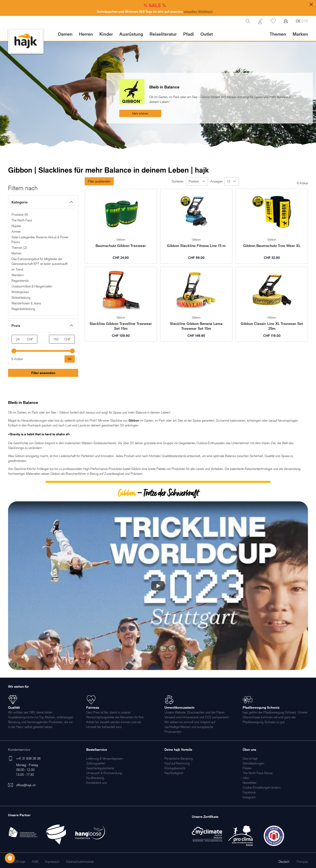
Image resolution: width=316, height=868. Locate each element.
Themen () (19, 248)
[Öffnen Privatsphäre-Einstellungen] (10, 858)
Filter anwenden (43, 373)
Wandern (18, 275)
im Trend (17, 269)
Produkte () (20, 215)
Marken (300, 34)
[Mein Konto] (260, 21)
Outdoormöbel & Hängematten (32, 286)
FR (305, 21)
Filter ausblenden (99, 181)
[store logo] (26, 41)
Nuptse (16, 226)
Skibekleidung (21, 298)
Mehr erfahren (140, 113)
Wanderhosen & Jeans (26, 303)
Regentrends (20, 281)
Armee (16, 231)
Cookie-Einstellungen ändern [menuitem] (262, 787)
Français (302, 862)
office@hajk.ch (26, 785)
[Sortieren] (197, 181)
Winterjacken (20, 292)
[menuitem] (104, 758)
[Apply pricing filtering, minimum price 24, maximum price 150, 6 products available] (70, 359)
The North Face (22, 220)
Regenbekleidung (23, 309)
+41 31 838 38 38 (28, 758)
